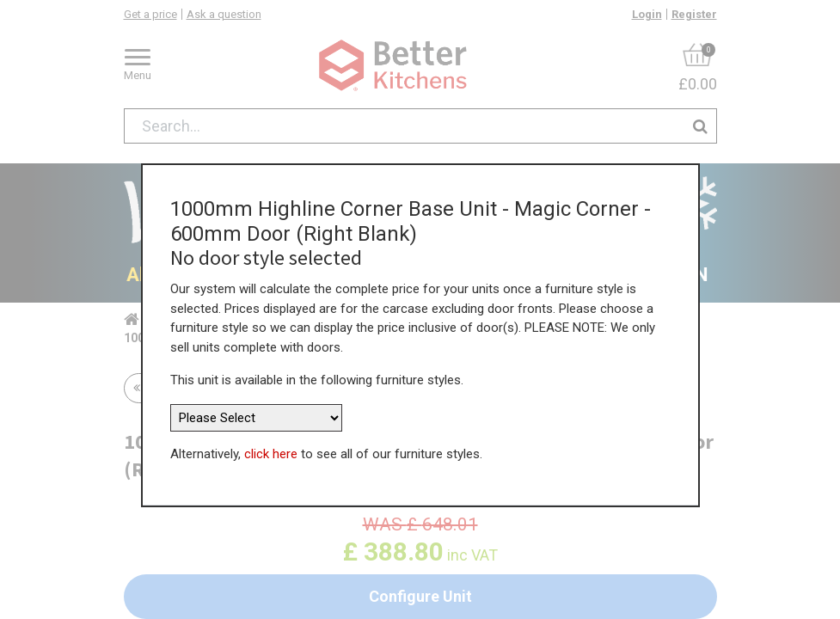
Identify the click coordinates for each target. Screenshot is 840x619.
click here (271, 428)
